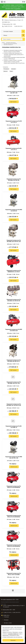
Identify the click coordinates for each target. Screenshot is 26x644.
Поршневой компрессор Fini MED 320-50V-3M (14, 210)
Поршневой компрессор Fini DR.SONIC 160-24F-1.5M (14, 383)
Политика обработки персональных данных (10, 602)
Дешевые (14, 69)
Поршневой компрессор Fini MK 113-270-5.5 (14, 122)
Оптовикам (6, 620)
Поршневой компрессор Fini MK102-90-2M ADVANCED (14, 516)
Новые (11, 71)
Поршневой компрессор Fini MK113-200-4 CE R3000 (14, 574)
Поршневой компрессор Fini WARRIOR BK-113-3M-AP (14, 271)
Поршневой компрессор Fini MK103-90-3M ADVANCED (14, 546)
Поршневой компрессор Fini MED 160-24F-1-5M (14, 92)
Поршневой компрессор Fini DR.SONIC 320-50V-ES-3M (14, 300)
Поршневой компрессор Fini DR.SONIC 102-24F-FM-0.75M (14, 405)
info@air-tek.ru (7, 22)
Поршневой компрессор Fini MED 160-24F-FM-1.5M (14, 457)
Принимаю (13, 640)
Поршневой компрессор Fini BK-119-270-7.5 (14, 149)
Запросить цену (14, 467)
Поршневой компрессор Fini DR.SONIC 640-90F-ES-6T (14, 361)
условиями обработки (13, 634)
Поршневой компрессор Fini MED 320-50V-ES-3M (14, 330)
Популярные (6, 69)
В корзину (14, 102)
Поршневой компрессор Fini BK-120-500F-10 (14, 427)
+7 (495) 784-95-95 (18, 26)
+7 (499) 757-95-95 (8, 26)
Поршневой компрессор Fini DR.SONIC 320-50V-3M (14, 180)
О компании (6, 617)
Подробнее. (17, 9)
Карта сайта (3, 604)
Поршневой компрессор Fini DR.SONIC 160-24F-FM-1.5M (14, 241)
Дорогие (6, 71)
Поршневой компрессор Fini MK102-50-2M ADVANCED (14, 487)
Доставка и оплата (8, 623)
